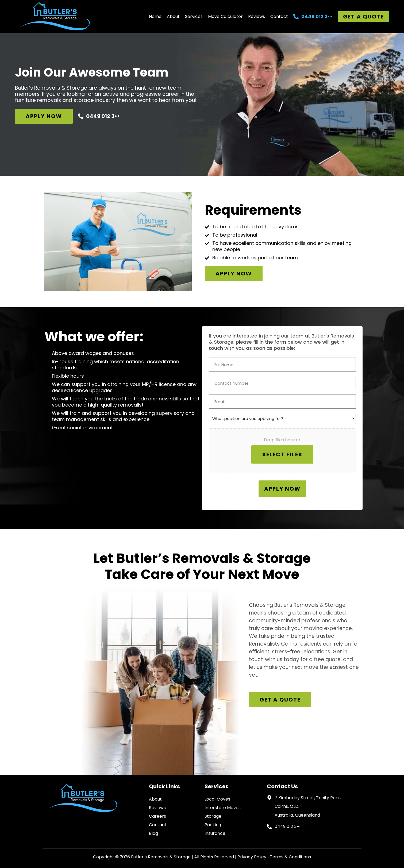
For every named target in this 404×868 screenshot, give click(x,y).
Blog (153, 833)
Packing (213, 825)
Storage (213, 816)
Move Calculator (225, 16)
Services (194, 16)
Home (155, 16)
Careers (157, 816)
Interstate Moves (223, 808)
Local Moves (217, 799)
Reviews (257, 16)
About (173, 16)
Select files (282, 454)
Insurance (215, 833)
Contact (279, 16)
